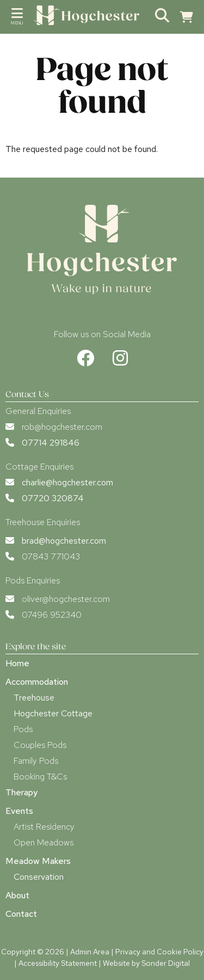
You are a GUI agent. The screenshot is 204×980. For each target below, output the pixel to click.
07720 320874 (53, 498)
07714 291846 (51, 443)
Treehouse (34, 698)
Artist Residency (44, 827)
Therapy (21, 792)
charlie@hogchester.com (67, 482)
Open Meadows (44, 842)
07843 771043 (51, 556)
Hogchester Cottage (53, 713)
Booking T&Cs (40, 777)
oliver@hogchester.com (66, 599)
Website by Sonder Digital (146, 963)
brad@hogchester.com (64, 541)
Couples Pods (40, 745)
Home (17, 663)
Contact (21, 914)
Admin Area (90, 952)
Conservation (39, 877)
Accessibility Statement (58, 963)
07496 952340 (52, 615)
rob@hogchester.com (62, 427)
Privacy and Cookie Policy (159, 952)
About (17, 895)
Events (19, 811)
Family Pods (36, 761)
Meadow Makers (38, 861)
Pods (23, 729)
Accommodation (37, 682)
